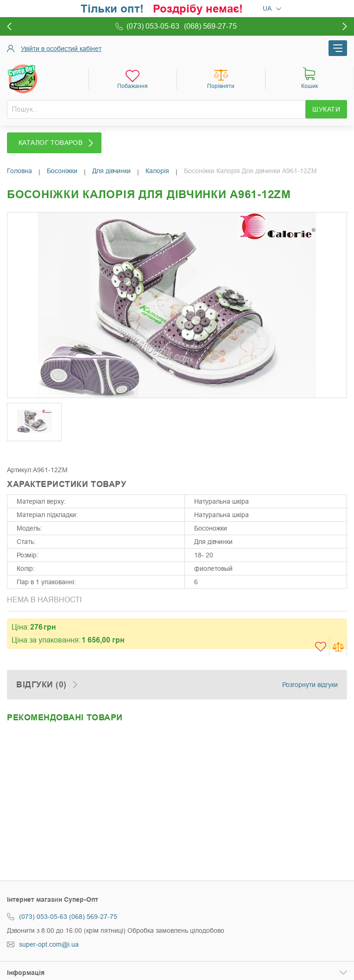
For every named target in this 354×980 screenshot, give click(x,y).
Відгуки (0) (41, 685)
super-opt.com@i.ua (49, 944)
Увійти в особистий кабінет (61, 49)
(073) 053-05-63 (43, 917)
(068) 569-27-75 (93, 917)
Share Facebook (16, 452)
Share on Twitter (35, 452)
